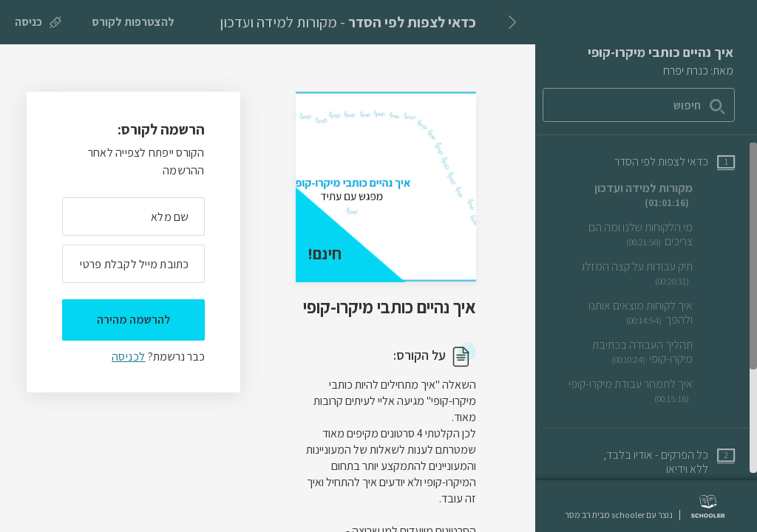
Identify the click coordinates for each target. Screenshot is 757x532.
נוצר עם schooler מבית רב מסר (619, 515)
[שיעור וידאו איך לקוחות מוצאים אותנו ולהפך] (648, 313)
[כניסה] (38, 22)
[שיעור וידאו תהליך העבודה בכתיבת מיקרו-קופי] (648, 352)
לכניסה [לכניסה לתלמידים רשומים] (128, 357)
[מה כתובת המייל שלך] (133, 264)
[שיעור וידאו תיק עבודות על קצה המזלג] (648, 274)
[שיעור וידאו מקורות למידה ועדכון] (648, 195)
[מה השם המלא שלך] (133, 216)
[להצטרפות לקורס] (133, 22)
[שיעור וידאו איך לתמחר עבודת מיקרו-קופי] (648, 391)
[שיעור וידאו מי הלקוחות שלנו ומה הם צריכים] (648, 235)
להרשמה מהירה (133, 320)
